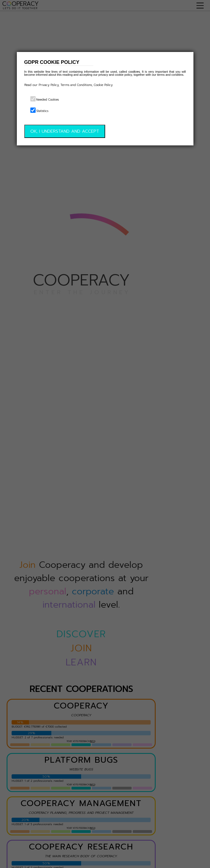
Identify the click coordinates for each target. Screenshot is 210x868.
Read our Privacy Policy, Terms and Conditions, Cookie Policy (68, 85)
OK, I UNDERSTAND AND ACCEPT (65, 131)
